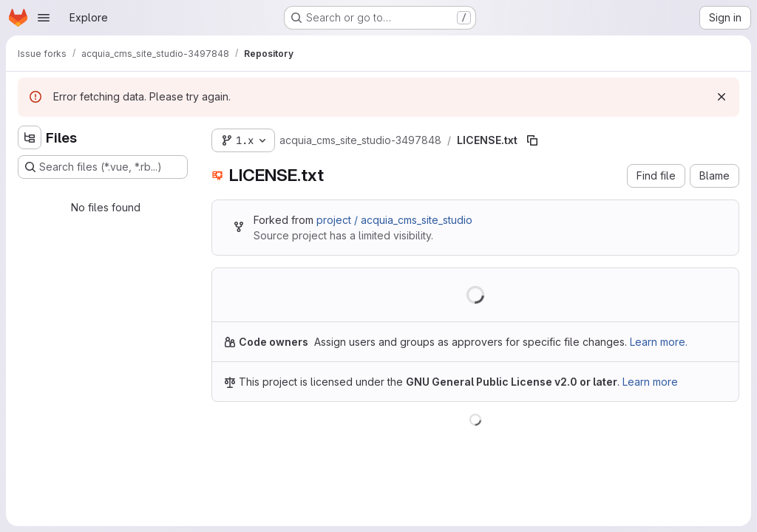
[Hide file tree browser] (30, 137)
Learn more (650, 382)
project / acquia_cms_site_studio (394, 220)
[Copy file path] (532, 140)
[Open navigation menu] (44, 18)
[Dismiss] (722, 97)
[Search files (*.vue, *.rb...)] (103, 167)
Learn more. (659, 342)
